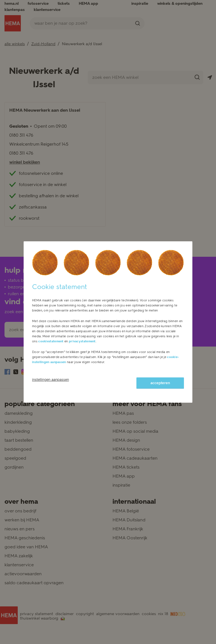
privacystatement (82, 341)
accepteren (160, 383)
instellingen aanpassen (50, 380)
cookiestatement (51, 341)
